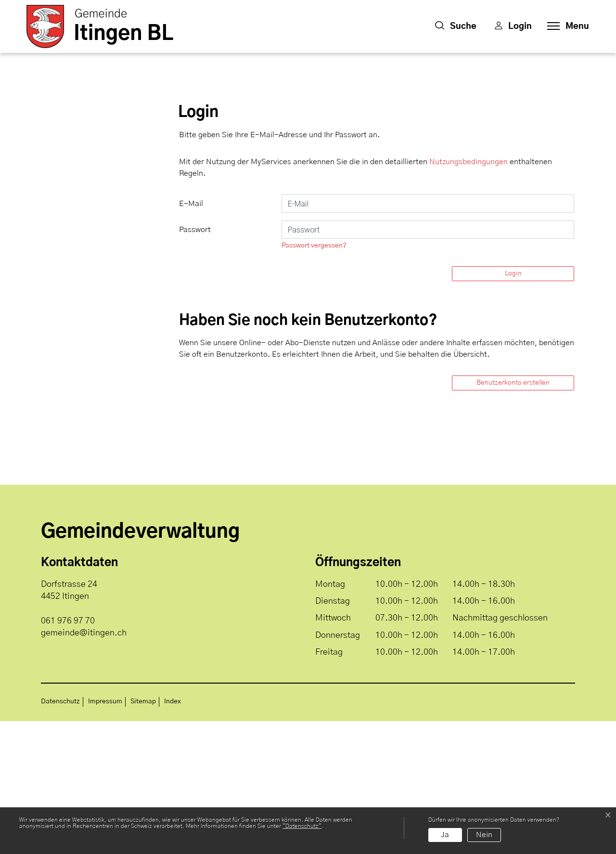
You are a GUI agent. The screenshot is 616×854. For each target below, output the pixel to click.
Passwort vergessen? (314, 378)
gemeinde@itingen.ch (84, 766)
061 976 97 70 (68, 754)
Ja (445, 835)
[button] (456, 26)
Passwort (195, 362)
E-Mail (191, 336)
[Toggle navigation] (565, 26)
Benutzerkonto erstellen (513, 516)
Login (513, 406)
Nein (484, 835)
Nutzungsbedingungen (468, 295)
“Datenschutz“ (302, 826)
